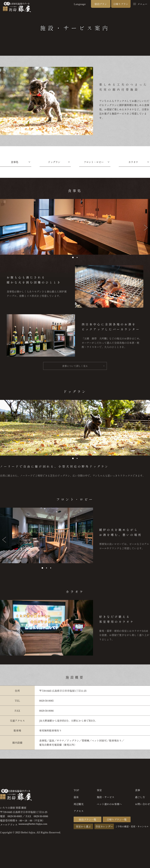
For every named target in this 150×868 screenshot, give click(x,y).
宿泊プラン (101, 4)
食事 (137, 791)
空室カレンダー (104, 828)
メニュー (140, 4)
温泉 (76, 798)
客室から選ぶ (83, 828)
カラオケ (133, 162)
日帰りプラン (121, 4)
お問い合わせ (142, 805)
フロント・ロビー (94, 162)
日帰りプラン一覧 (117, 821)
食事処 (15, 162)
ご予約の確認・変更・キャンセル (132, 828)
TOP (76, 791)
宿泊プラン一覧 (87, 821)
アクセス (79, 812)
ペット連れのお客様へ (109, 805)
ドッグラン (54, 162)
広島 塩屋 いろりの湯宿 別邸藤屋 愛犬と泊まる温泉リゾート (17, 7)
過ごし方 (140, 798)
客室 (99, 791)
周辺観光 (79, 805)
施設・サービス (106, 798)
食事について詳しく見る (75, 367)
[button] (73, 258)
